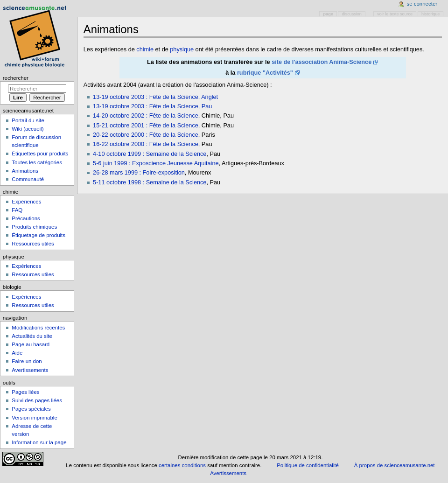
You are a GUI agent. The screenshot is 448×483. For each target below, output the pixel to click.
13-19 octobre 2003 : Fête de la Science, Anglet (155, 97)
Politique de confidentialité (308, 465)
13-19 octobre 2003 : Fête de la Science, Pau (152, 106)
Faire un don (27, 361)
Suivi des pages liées (37, 400)
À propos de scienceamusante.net (395, 465)
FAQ (17, 210)
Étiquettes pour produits (40, 154)
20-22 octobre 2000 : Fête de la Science (146, 135)
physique (182, 49)
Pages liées (25, 392)
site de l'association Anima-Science (322, 62)
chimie (145, 49)
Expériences (26, 202)
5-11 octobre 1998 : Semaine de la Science (150, 182)
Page (328, 14)
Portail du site (28, 120)
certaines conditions (182, 465)
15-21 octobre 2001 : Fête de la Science (146, 126)
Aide (17, 353)
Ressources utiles (33, 244)
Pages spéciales (31, 409)
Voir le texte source (395, 14)
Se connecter (422, 4)
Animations (25, 171)
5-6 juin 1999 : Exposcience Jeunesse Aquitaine (156, 163)
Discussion (352, 14)
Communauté (28, 179)
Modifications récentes (38, 328)
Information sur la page (39, 442)
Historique (430, 14)
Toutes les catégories (37, 162)
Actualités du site (32, 336)
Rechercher (16, 78)
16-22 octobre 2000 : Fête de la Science (146, 144)
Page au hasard (31, 344)
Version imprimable (34, 418)
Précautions (26, 218)
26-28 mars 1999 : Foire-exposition (139, 173)
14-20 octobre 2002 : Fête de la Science (146, 116)
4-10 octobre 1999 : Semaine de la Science (150, 154)
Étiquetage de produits (38, 235)
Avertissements (30, 370)
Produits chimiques (34, 227)
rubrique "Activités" (265, 73)
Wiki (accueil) (28, 129)
